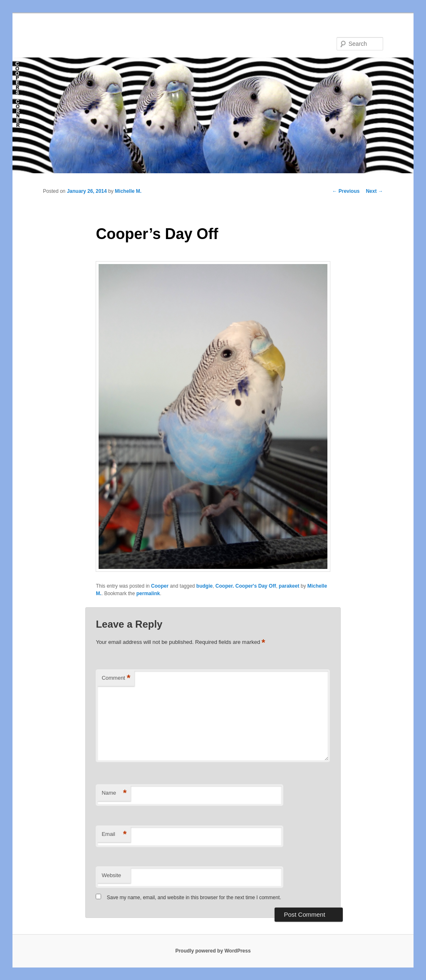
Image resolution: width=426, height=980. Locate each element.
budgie (204, 586)
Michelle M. (128, 191)
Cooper (160, 586)
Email (114, 834)
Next (374, 191)
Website (111, 875)
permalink (148, 593)
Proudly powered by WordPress (213, 951)
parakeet (289, 586)
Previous (346, 191)
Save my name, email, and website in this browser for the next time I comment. (194, 898)
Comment (116, 678)
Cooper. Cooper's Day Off (246, 586)
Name (114, 793)
